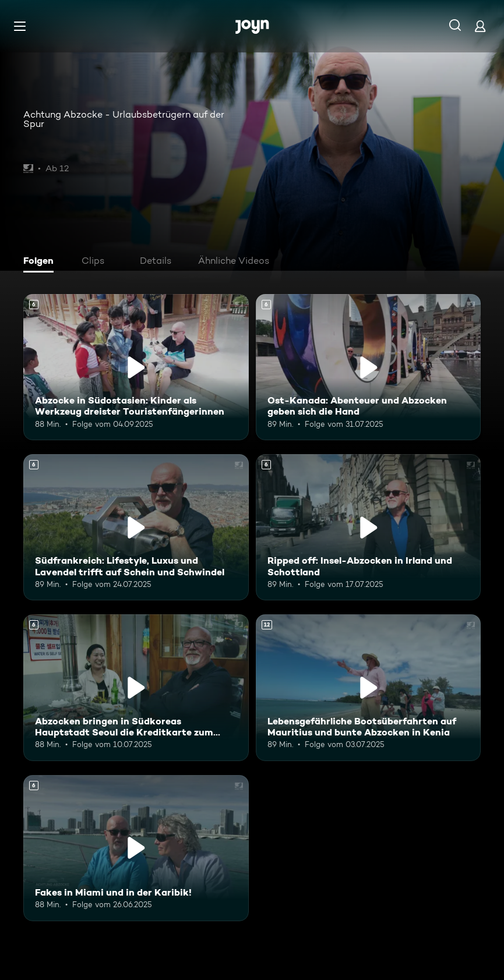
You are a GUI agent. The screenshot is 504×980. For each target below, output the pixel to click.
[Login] (480, 26)
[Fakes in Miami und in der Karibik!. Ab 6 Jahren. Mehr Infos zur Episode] (136, 848)
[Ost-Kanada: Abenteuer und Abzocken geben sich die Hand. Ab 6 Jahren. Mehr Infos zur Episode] (369, 367)
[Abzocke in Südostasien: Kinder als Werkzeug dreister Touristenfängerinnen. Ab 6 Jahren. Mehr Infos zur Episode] (136, 367)
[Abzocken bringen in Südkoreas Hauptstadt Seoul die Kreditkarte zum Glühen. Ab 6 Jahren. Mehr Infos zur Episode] (136, 687)
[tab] (41, 262)
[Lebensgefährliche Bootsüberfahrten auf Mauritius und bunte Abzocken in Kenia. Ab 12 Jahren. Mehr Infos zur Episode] (369, 687)
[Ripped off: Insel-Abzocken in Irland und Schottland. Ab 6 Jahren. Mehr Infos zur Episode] (369, 527)
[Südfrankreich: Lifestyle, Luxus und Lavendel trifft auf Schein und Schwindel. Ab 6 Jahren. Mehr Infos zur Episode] (136, 527)
